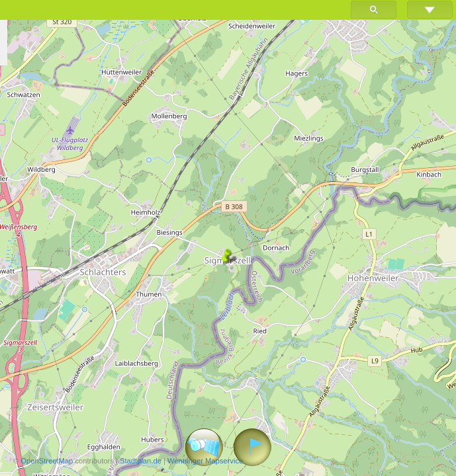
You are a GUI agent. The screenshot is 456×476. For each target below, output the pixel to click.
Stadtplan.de (141, 461)
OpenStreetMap (47, 461)
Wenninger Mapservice (205, 461)
